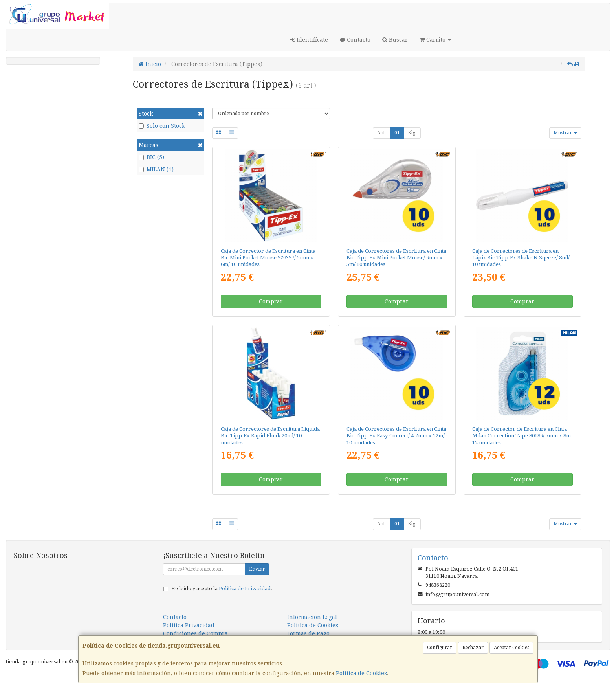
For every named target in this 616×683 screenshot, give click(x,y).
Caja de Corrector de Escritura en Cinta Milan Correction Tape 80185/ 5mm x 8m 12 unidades (522, 436)
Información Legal (312, 617)
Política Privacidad (189, 625)
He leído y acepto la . (222, 588)
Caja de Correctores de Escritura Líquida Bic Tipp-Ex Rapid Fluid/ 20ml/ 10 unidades (270, 436)
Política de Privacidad (245, 588)
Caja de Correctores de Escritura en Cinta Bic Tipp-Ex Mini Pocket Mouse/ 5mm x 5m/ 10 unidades (396, 258)
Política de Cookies (361, 673)
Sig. (412, 133)
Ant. (382, 133)
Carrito (435, 40)
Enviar (257, 569)
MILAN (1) (156, 169)
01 (397, 133)
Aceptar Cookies (511, 648)
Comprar (271, 301)
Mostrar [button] (565, 133)
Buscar (395, 40)
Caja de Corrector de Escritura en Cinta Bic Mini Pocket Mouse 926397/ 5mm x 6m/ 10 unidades (268, 258)
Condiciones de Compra (195, 633)
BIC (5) (151, 157)
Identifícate (309, 40)
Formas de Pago (308, 633)
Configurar (440, 648)
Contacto (355, 40)
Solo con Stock (162, 126)
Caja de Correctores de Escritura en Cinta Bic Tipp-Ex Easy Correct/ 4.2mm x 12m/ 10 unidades (396, 436)
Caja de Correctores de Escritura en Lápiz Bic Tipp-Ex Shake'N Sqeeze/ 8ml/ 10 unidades (521, 258)
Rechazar (473, 648)
